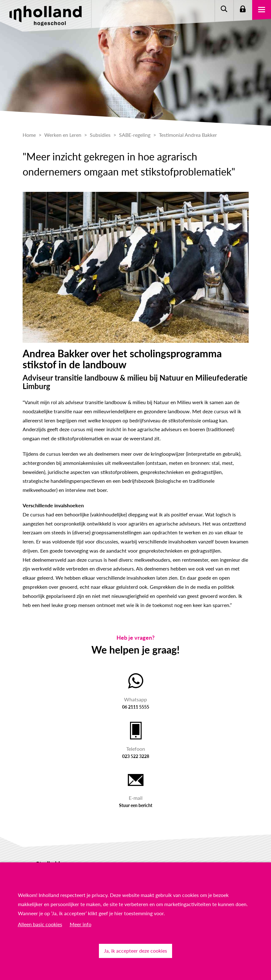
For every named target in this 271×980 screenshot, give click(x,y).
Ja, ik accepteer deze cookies (135, 951)
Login (243, 9)
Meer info (81, 924)
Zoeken (224, 9)
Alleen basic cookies (40, 924)
